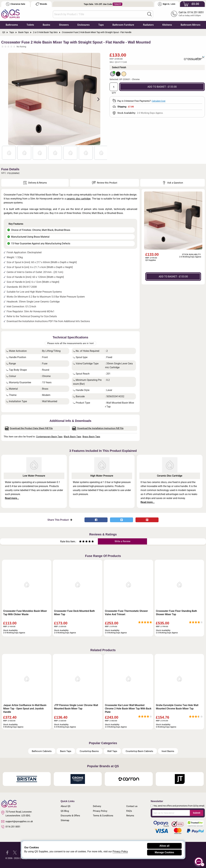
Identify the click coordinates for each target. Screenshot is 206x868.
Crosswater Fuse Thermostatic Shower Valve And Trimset (126, 613)
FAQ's (129, 811)
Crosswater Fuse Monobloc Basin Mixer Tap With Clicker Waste (25, 613)
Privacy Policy (100, 811)
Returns (130, 816)
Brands (41, 4)
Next (97, 99)
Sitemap (65, 820)
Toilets (30, 25)
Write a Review (123, 541)
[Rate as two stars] (82, 542)
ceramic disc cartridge (78, 199)
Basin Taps (66, 751)
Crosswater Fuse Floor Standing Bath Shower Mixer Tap (176, 613)
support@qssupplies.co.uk (17, 821)
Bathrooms (12, 25)
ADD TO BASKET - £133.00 (162, 87)
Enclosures (83, 25)
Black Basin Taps (73, 437)
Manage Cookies (164, 852)
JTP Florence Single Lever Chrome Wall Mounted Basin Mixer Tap (76, 707)
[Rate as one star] (80, 542)
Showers (64, 25)
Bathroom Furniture (123, 25)
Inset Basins (168, 751)
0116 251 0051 (11, 827)
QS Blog (65, 811)
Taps (101, 25)
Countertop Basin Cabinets (139, 751)
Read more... (12, 498)
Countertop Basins (89, 751)
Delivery (97, 806)
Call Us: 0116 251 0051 (191, 12)
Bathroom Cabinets (42, 751)
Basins (46, 25)
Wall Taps (112, 751)
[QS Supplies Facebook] (7, 852)
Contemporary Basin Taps (49, 437)
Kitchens (167, 25)
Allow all (164, 846)
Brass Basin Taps (91, 437)
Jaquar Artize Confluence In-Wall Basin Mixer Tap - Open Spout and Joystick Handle (25, 709)
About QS (66, 806)
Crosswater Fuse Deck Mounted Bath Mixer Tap (74, 613)
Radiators (148, 25)
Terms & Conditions (103, 816)
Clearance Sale (16, 4)
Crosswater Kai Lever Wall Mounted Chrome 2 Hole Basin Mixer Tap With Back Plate (128, 709)
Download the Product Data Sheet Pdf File (29, 428)
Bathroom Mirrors (190, 25)
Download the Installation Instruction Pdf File (98, 428)
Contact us (132, 806)
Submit (197, 813)
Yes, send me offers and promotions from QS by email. (179, 806)
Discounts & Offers (70, 816)
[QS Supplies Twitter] (15, 852)
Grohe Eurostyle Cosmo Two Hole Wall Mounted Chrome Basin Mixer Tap (177, 707)
